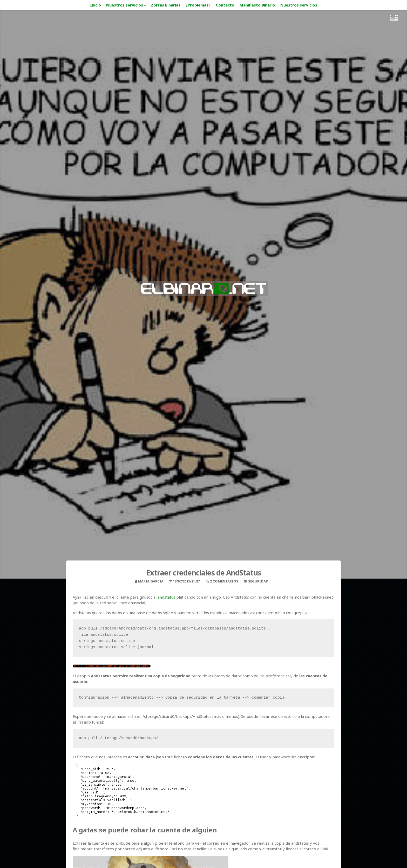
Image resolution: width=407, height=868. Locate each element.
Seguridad (258, 581)
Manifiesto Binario (257, 5)
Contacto (225, 5)
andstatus (166, 597)
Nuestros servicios (125, 5)
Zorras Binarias (166, 5)
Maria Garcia (151, 581)
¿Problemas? (198, 5)
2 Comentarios (224, 581)
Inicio (96, 5)
